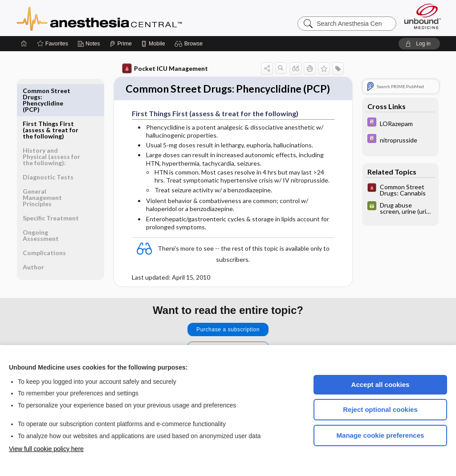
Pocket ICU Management (165, 69)
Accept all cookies (381, 384)
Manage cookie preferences (381, 435)
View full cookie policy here (46, 449)
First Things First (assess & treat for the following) (51, 97)
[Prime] (121, 44)
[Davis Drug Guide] (400, 123)
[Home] (24, 44)
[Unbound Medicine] (423, 16)
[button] (190, 44)
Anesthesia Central (127, 18)
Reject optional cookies (380, 409)
